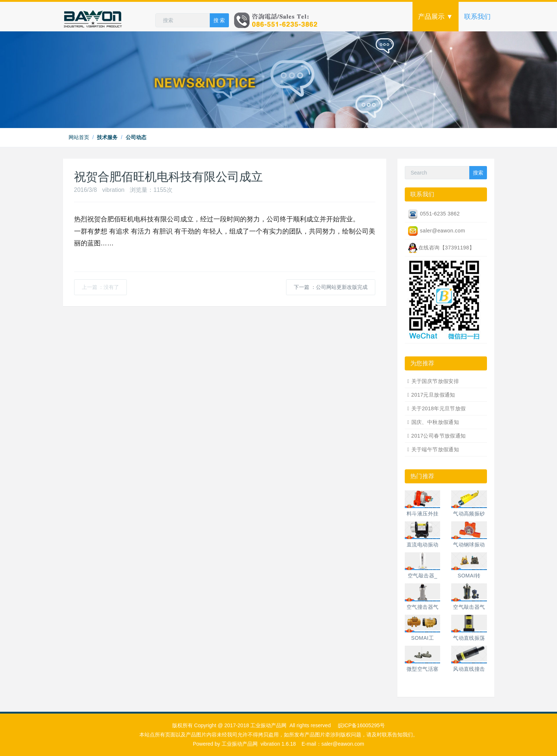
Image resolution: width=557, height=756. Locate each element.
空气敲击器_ (422, 576)
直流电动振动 (423, 545)
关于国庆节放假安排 (435, 381)
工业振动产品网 (240, 744)
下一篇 (331, 287)
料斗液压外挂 (423, 514)
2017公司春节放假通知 (439, 436)
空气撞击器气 (423, 607)
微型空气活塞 (423, 669)
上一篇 (101, 287)
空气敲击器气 (469, 607)
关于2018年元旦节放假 (439, 408)
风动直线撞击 (469, 669)
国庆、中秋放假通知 (435, 422)
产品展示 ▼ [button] (436, 17)
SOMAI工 (422, 638)
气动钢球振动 (469, 545)
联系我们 (477, 17)
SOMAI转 (469, 576)
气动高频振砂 (469, 514)
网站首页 (79, 137)
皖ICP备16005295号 (362, 725)
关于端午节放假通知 (435, 449)
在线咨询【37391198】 (441, 248)
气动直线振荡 (469, 638)
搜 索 (219, 20)
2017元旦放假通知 (433, 395)
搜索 (478, 173)
